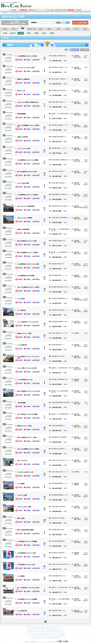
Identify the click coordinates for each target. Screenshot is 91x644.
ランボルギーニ (39, 638)
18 (4, 251)
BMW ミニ (52, 630)
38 (4, 482)
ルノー (48, 636)
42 (44, 439)
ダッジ (54, 633)
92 (44, 254)
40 (4, 505)
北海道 (5, 29)
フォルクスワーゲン (35, 632)
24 (44, 266)
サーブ (59, 638)
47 (4, 586)
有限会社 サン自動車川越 (23, 79)
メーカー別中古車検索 (48, 10)
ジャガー (42, 635)
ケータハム (35, 636)
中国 (58, 29)
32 (4, 413)
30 (4, 390)
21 (44, 208)
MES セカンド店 (21, 91)
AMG (35, 630)
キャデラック (46, 632)
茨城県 (36, 33)
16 (44, 173)
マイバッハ (39, 630)
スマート (44, 630)
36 (4, 459)
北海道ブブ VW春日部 (22, 137)
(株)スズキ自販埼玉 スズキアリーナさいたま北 (28, 391)
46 (44, 566)
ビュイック (62, 632)
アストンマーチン (36, 635)
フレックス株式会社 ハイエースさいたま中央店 (28, 588)
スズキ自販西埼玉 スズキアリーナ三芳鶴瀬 (28, 160)
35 (44, 196)
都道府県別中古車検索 (61, 10)
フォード (32, 633)
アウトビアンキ (50, 638)
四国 (67, 29)
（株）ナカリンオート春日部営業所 (26, 206)
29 (44, 335)
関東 (20, 13)
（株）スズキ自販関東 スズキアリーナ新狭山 (28, 449)
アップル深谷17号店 (22, 611)
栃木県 (44, 33)
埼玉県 (25, 13)
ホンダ (40, 629)
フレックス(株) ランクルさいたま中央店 (27, 368)
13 (4, 193)
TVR (63, 635)
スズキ (53, 629)
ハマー (58, 632)
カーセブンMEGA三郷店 (23, 183)
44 (4, 551)
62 (44, 508)
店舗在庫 (19, 60)
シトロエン (40, 636)
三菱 (43, 629)
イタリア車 (56, 627)
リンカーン (28, 633)
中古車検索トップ (15, 10)
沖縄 (85, 29)
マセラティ (65, 636)
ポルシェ (63, 630)
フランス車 (51, 627)
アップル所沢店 (21, 299)
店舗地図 (36, 60)
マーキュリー (37, 633)
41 (44, 58)
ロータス (57, 635)
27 (44, 162)
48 (4, 598)
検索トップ (28, 627)
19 (4, 263)
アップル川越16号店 (22, 345)
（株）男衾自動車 (21, 403)
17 (44, 219)
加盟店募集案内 (33, 642)
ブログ (46, 642)
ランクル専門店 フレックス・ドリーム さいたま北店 (28, 357)
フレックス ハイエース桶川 (24, 148)
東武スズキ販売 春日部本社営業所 (25, 530)
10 (4, 159)
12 (4, 182)
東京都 (5, 33)
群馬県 (52, 33)
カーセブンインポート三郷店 (24, 507)
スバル (46, 629)
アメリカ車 (41, 627)
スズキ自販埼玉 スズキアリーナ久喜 (26, 564)
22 (44, 81)
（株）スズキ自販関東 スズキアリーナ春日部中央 (28, 126)
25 (44, 312)
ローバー (53, 635)
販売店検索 (79, 10)
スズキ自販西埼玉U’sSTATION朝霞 (26, 276)
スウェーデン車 (62, 627)
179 (44, 92)
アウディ (29, 632)
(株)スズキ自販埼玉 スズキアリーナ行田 (27, 172)
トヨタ (34, 629)
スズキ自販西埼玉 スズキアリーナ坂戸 (26, 553)
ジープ (58, 633)
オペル (41, 632)
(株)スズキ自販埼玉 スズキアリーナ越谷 (27, 437)
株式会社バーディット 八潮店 (24, 333)
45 (4, 563)
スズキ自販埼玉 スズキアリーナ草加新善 (27, 541)
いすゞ (61, 629)
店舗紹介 (27, 60)
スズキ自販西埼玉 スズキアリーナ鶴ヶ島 (27, 56)
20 (44, 150)
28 (4, 367)
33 (4, 424)
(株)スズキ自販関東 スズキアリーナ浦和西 (27, 252)
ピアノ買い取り (40, 642)
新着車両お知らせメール (35, 10)
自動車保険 (71, 10)
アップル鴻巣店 (21, 576)
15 (4, 216)
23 (44, 243)
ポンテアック (43, 633)
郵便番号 (34, 23)
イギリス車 (46, 627)
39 (4, 494)
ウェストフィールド (28, 636)
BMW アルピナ (57, 630)
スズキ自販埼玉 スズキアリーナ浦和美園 (27, 599)
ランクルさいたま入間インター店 (25, 472)
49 (4, 609)
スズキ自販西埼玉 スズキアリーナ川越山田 (28, 195)
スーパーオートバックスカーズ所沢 (26, 68)
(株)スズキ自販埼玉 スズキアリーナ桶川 (27, 241)
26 (4, 343)
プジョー (45, 636)
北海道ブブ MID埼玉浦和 (23, 229)
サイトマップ (86, 13)
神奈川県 (13, 33)
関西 (49, 29)
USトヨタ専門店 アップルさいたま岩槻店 (27, 414)
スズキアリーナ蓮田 (22, 495)
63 (44, 601)
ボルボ (55, 638)
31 (44, 127)
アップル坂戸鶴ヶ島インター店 (25, 380)
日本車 (33, 627)
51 (44, 404)
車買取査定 (24, 10)
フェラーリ (60, 636)
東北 (14, 29)
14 (4, 205)
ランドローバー (47, 635)
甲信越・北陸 (32, 29)
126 (44, 520)
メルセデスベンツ (30, 630)
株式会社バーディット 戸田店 (24, 426)
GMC (54, 632)
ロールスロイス (63, 633)
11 (4, 170)
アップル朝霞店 (21, 484)
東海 (40, 29)
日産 (37, 629)
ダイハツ (57, 629)
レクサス (30, 629)
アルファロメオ (54, 636)
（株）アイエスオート (22, 460)
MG (60, 635)
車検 (55, 642)
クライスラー (49, 633)
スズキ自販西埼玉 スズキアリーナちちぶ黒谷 (28, 264)
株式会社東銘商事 (21, 114)
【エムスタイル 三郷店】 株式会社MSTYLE (28, 102)
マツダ (50, 629)
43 (4, 540)
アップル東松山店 (21, 310)
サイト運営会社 (26, 642)
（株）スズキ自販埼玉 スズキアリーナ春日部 (28, 287)
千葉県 (29, 33)
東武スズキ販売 (21, 518)
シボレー (51, 632)
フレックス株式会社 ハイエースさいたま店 (28, 322)
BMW (48, 630)
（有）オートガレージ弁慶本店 (25, 218)
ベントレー (29, 635)
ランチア (45, 638)
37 (44, 370)
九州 (76, 29)
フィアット (33, 638)
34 (4, 436)
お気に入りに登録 (78, 13)
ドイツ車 (37, 627)
